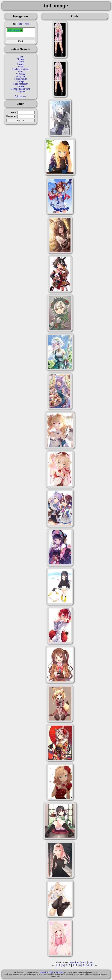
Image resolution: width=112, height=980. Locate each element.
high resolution (21, 84)
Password (11, 116)
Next (27, 24)
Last (91, 962)
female (21, 59)
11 (92, 965)
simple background (21, 89)
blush (21, 62)
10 (87, 965)
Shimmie (43, 972)
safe (21, 67)
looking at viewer (21, 69)
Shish (51, 972)
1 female (21, 74)
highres (21, 91)
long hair (21, 77)
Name (13, 112)
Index (20, 24)
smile (21, 86)
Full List (18, 96)
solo (21, 72)
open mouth (21, 79)
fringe (21, 81)
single (21, 64)
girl (21, 57)
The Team (59, 972)
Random (75, 962)
